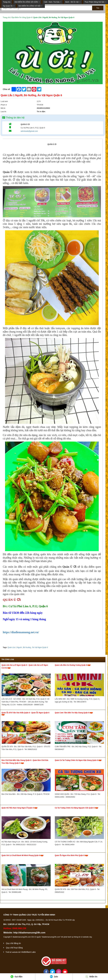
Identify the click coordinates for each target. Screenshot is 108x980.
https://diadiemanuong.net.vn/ (21, 632)
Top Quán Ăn (8, 6)
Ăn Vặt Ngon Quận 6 (40, 647)
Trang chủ (7, 2)
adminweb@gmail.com (29, 131)
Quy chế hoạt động (14, 948)
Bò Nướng (27, 647)
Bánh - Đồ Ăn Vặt (72, 2)
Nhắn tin (91, 977)
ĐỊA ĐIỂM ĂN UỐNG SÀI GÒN (26, 2)
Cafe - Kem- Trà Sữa (52, 2)
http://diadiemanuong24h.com (29, 933)
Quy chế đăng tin (13, 943)
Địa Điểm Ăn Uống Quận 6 (22, 18)
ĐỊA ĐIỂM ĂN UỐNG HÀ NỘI (30, 6)
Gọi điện (17, 977)
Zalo (54, 977)
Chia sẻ (6, 89)
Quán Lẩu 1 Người (15, 647)
